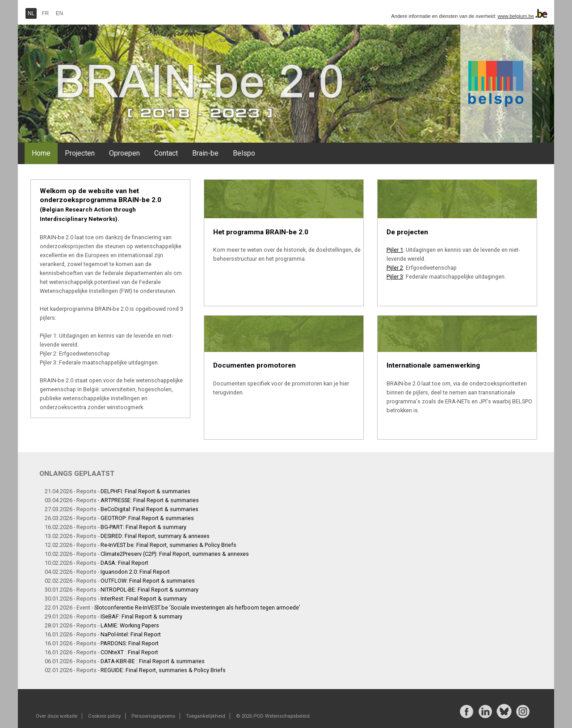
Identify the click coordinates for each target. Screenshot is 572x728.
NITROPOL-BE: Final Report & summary (149, 590)
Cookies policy (104, 716)
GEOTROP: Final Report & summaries (147, 518)
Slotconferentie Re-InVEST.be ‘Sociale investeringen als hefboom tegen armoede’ (197, 607)
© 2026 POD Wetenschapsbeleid (273, 716)
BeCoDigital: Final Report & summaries (149, 509)
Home (41, 153)
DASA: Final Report (124, 563)
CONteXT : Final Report (129, 652)
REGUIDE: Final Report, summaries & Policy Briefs (163, 670)
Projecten (80, 153)
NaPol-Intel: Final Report (131, 634)
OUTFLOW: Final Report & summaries (148, 581)
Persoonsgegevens (153, 716)
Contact (166, 153)
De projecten (407, 232)
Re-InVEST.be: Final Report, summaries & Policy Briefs (168, 545)
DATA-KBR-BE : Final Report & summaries (153, 661)
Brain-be (205, 153)
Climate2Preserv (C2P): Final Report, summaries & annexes (175, 554)
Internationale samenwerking (433, 365)
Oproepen (124, 153)
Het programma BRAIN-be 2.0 (261, 232)
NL (31, 13)
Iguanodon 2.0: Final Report (135, 572)
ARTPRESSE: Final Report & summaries (150, 500)
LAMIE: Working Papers (130, 625)
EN (60, 13)
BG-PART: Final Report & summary (143, 527)
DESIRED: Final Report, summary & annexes (155, 536)
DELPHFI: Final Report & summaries (145, 491)
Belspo (244, 153)
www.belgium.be (515, 16)
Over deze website (57, 716)
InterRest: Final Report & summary (144, 599)
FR (46, 13)
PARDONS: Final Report (130, 643)
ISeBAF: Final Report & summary (141, 616)
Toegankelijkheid (206, 716)
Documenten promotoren (254, 365)
